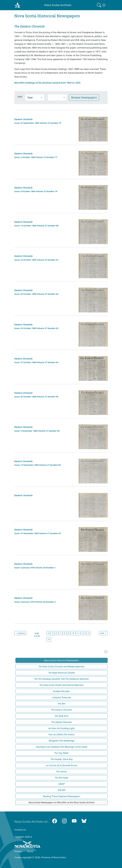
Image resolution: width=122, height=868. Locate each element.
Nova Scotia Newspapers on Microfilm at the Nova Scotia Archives (62, 802)
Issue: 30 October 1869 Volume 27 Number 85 (36, 397)
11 (78, 633)
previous (21, 633)
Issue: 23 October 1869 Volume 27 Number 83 (36, 328)
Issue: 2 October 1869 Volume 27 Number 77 (36, 157)
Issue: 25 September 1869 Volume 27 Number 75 (38, 123)
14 (49, 639)
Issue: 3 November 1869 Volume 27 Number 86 (37, 431)
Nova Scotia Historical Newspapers (62, 660)
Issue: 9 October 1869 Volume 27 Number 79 (36, 191)
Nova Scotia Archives (58, 5)
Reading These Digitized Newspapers (62, 796)
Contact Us (20, 830)
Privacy (18, 851)
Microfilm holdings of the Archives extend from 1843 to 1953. (48, 83)
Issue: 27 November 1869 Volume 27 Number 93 (38, 533)
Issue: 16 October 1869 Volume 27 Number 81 (36, 260)
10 (73, 633)
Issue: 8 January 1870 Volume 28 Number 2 (35, 602)
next (103, 633)
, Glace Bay (62, 759)
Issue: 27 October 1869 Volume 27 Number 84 (36, 362)
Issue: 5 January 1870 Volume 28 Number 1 (35, 568)
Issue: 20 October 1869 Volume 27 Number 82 (36, 294)
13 (88, 633)
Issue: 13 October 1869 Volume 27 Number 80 (36, 226)
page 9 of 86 (37, 635)
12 (83, 633)
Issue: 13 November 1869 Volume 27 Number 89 (38, 465)
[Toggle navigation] (101, 5)
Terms (30, 851)
